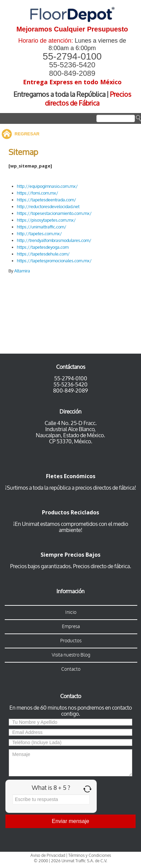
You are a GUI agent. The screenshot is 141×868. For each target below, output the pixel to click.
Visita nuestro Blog (71, 655)
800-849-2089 (72, 73)
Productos (71, 641)
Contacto (71, 669)
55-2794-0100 (72, 56)
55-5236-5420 (72, 65)
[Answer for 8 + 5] (51, 799)
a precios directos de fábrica (103, 488)
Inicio (71, 612)
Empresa (71, 627)
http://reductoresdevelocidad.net (48, 207)
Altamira (22, 271)
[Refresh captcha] (87, 789)
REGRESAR (27, 134)
